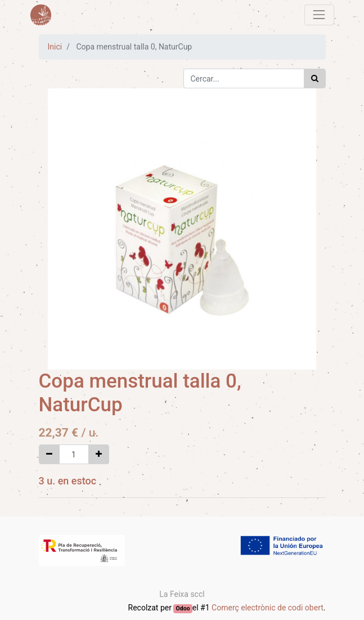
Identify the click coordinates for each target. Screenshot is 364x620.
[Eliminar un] (49, 454)
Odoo (183, 608)
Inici (55, 47)
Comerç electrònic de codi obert (268, 608)
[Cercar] (315, 78)
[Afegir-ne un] (99, 454)
